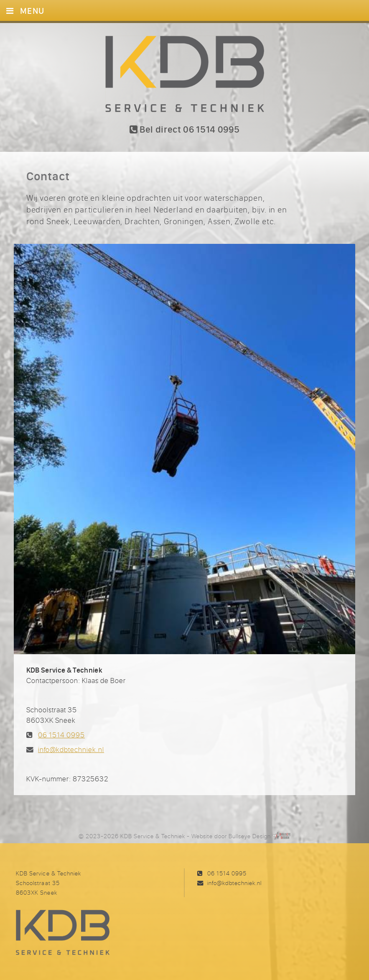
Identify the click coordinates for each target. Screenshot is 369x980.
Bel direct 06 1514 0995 (185, 130)
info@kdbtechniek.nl (71, 750)
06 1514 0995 (61, 735)
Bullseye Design (250, 836)
